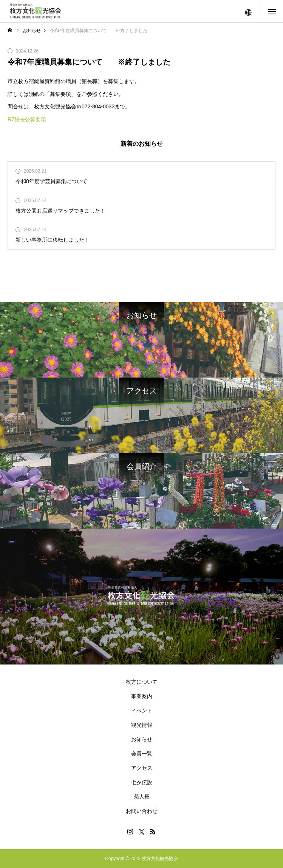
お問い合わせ (142, 811)
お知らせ (142, 739)
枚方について (142, 682)
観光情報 (142, 725)
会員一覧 (142, 754)
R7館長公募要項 (27, 119)
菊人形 (142, 797)
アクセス (142, 768)
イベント (142, 711)
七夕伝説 (142, 782)
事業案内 (142, 696)
